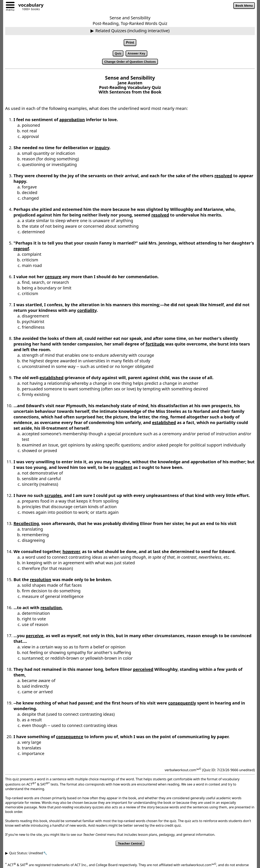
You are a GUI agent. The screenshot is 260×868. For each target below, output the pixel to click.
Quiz (116, 54)
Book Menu (242, 6)
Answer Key (137, 54)
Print (130, 43)
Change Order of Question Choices (130, 64)
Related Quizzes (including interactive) (132, 31)
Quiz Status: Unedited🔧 (28, 856)
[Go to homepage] (29, 6)
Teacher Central (130, 846)
